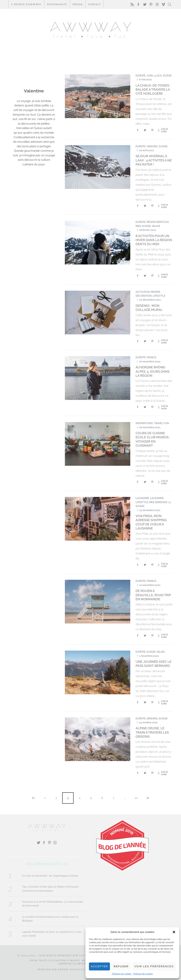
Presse (78, 4)
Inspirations (144, 423)
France (151, 357)
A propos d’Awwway (26, 4)
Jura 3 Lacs (154, 76)
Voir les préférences (154, 966)
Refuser (121, 966)
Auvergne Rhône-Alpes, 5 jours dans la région (153, 371)
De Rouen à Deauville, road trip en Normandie (153, 595)
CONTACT (95, 4)
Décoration (144, 296)
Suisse (167, 76)
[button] (174, 932)
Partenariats (57, 4)
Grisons (152, 146)
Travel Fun (161, 423)
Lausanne (142, 498)
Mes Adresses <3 (160, 502)
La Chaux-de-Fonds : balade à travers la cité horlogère (153, 90)
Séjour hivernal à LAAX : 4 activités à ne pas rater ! (154, 160)
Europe (141, 76)
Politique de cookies (122, 974)
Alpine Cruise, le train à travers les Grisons (152, 732)
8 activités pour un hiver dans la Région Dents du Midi (154, 240)
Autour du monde (148, 292)
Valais (156, 226)
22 (136, 798)
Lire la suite (164, 130)
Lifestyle (159, 296)
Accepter (99, 966)
